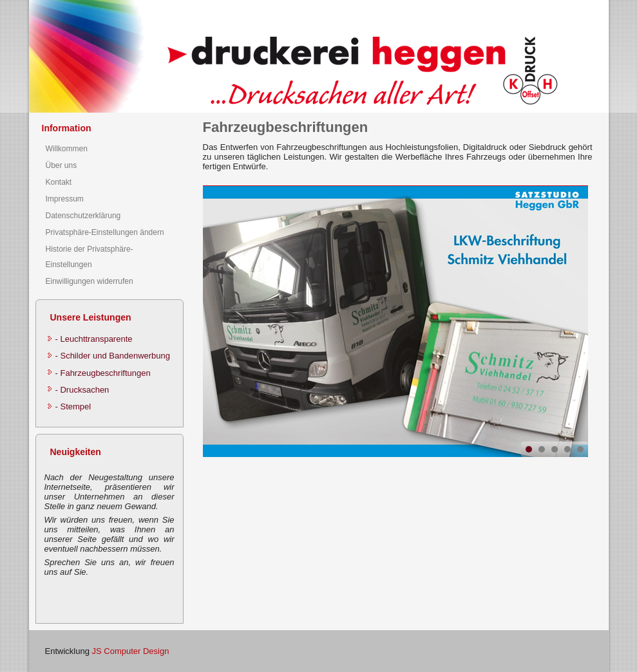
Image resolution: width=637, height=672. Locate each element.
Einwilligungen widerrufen (90, 281)
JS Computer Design (130, 651)
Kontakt (59, 182)
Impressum (65, 199)
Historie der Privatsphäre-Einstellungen (90, 257)
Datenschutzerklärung (83, 216)
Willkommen (67, 149)
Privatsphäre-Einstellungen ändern (105, 232)
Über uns (62, 165)
